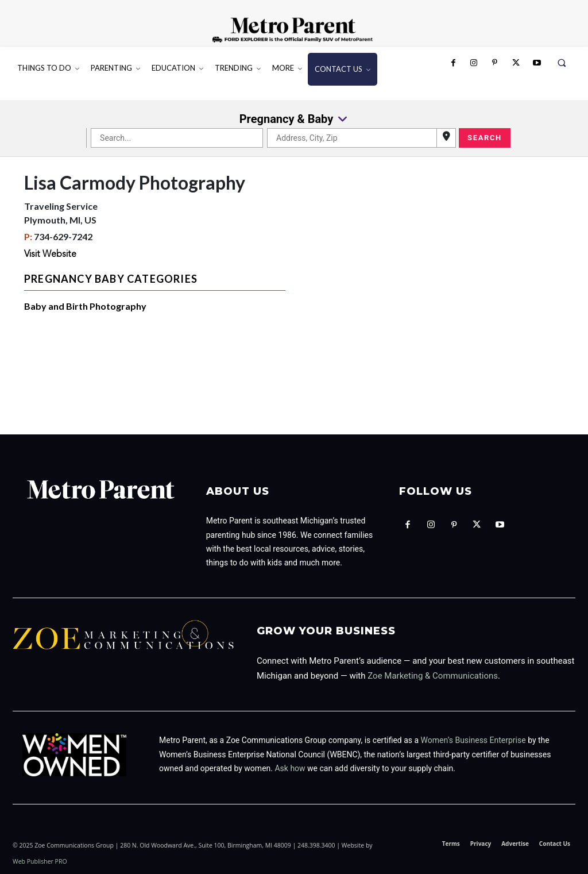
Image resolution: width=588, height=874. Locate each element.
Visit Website (50, 255)
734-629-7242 (63, 236)
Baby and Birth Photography (85, 306)
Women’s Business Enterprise (473, 740)
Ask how (290, 768)
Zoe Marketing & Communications (433, 676)
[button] (562, 63)
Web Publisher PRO (40, 861)
